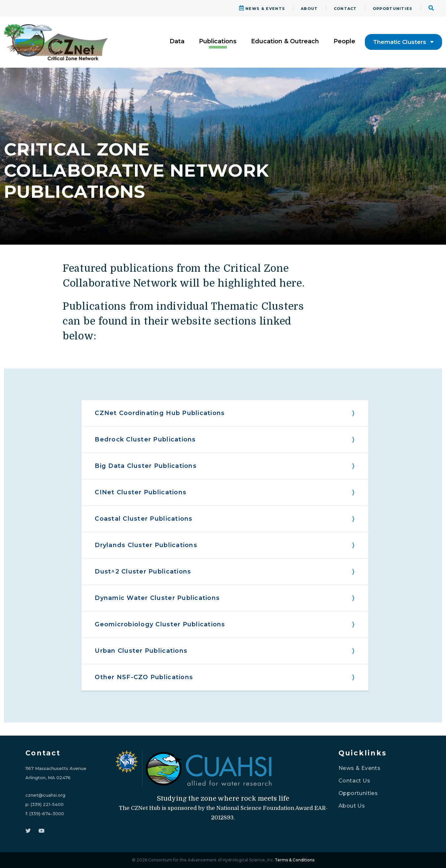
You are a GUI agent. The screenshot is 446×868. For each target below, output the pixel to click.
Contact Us (354, 781)
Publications (218, 41)
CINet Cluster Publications (141, 492)
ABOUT (309, 9)
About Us (352, 806)
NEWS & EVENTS (262, 9)
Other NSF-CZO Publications (144, 677)
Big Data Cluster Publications (146, 466)
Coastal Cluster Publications (143, 519)
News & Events (359, 768)
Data (177, 41)
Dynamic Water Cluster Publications (157, 598)
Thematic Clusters (403, 42)
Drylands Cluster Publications (146, 545)
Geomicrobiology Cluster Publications (160, 624)
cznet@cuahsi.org (45, 795)
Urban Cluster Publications (141, 651)
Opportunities (358, 793)
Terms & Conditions (295, 860)
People (344, 41)
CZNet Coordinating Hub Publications (160, 413)
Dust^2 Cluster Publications (143, 572)
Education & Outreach (285, 41)
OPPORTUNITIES (393, 9)
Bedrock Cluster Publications (145, 439)
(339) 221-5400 (47, 804)
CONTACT (345, 9)
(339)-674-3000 (47, 814)
